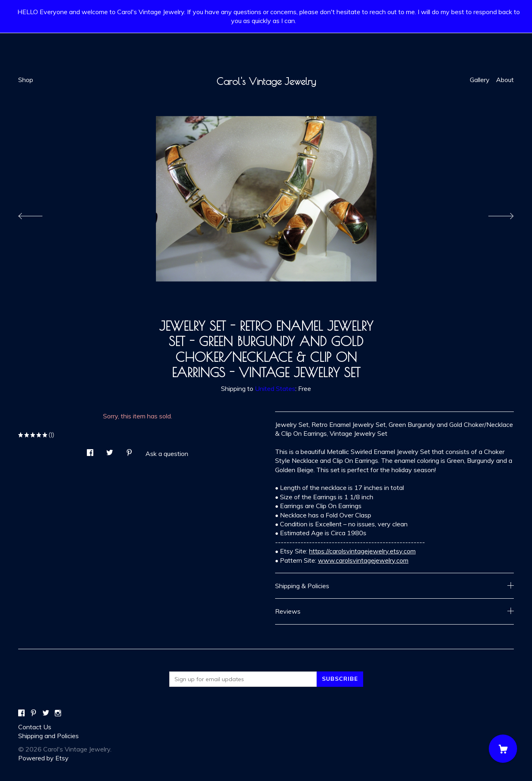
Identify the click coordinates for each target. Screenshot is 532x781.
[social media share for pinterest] (129, 451)
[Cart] (503, 749)
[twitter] (46, 713)
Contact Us (35, 727)
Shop (26, 80)
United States (275, 388)
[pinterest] (34, 713)
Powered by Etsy (43, 758)
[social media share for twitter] (110, 451)
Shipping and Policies (48, 736)
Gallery (480, 80)
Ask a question (167, 454)
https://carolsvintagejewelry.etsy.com (362, 551)
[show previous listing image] (38, 214)
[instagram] (58, 713)
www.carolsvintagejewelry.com (363, 560)
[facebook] (21, 713)
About (505, 80)
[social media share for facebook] (90, 451)
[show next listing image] (494, 214)
